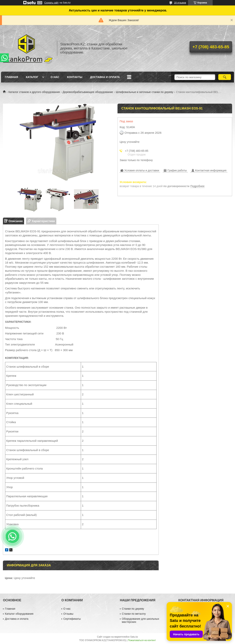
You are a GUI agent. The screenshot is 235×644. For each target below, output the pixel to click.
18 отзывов (180, 3)
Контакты (75, 77)
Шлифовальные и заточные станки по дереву (144, 92)
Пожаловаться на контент (142, 640)
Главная (11, 77)
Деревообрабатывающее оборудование (88, 92)
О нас (55, 77)
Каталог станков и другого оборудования (34, 92)
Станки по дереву (133, 609)
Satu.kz (134, 637)
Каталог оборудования (19, 614)
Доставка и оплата (105, 77)
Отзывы (68, 614)
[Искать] (225, 77)
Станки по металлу (134, 614)
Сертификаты (72, 619)
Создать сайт (51, 3)
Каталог (32, 77)
